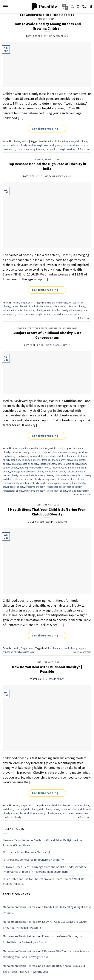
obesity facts (76, 475)
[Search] (72, 6)
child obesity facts (47, 456)
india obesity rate (26, 310)
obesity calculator (68, 471)
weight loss (53, 149)
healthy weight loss (38, 145)
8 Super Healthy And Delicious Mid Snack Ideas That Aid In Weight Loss (44, 969)
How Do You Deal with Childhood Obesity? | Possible (47, 669)
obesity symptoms (21, 483)
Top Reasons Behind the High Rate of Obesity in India (47, 166)
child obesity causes (64, 141)
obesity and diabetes (47, 471)
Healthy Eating (70, 648)
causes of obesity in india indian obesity (31, 306)
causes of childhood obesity (45, 452)
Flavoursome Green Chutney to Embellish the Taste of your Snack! (42, 939)
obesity (42, 149)
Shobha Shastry (61, 345)
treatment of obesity (57, 491)
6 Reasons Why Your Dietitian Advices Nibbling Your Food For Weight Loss (46, 954)
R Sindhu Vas (61, 522)
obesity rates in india (20, 314)
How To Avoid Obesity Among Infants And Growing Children (47, 26)
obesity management (45, 479)
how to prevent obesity (31, 468)
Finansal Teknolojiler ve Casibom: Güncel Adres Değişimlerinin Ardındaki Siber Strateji (42, 843)
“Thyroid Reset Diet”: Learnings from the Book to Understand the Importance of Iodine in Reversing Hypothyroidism (45, 869)
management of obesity (23, 471)
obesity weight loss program (46, 483)
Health (52, 19)
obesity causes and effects (24, 475)
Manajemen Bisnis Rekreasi (20, 907)
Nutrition (55, 328)
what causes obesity (78, 491)
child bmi (19, 809)
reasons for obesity (56, 487)
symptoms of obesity (35, 491)
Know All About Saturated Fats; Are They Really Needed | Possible (45, 925)
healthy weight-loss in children (64, 145)
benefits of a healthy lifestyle (57, 303)
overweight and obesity (73, 483)
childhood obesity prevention (63, 460)
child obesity (59, 306)
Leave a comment (82, 494)
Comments (85, 149)
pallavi (61, 679)
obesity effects (62, 475)
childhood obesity (18, 145)
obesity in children (64, 813)
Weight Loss (52, 159)
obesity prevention (66, 479)
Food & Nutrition (27, 328)
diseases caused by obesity (25, 464)
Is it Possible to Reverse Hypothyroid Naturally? (33, 860)
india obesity (9, 310)
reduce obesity (74, 487)
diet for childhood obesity (32, 813)
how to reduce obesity (55, 468)
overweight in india (41, 314)
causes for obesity (20, 452)
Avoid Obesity (46, 141)
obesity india (67, 310)
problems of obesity (35, 487)
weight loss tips (67, 149)
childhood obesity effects (34, 460)
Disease (42, 19)
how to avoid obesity (68, 464)
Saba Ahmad (62, 36)
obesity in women (24, 479)
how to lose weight (27, 149)
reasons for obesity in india (65, 314)
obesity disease (46, 475)
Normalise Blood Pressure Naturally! (26, 852)
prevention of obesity (13, 487)
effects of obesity (48, 464)
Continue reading (47, 129)
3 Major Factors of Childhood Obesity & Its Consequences (47, 335)
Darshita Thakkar (61, 176)
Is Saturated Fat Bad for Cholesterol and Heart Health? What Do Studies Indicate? (44, 881)
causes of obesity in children (74, 452)
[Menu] (6, 7)
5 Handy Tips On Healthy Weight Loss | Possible (47, 910)
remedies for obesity (13, 491)
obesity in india (52, 310)
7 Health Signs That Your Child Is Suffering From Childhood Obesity (47, 512)
